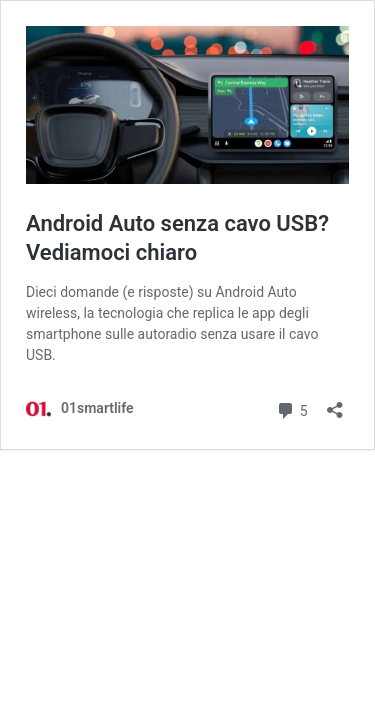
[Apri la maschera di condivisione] (335, 403)
